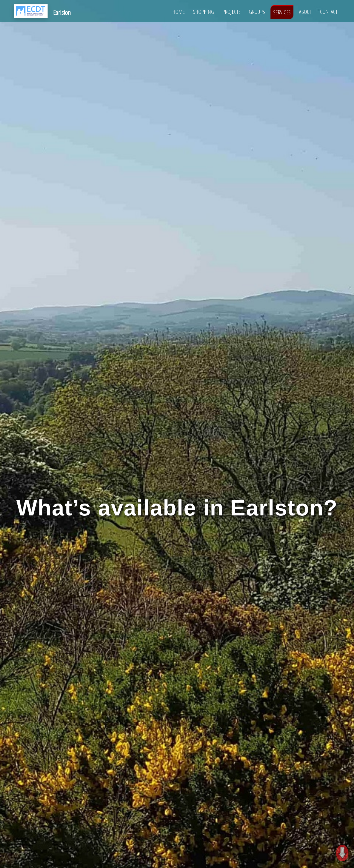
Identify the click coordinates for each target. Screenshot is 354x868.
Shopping (204, 12)
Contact (329, 12)
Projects (231, 12)
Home (179, 12)
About (305, 12)
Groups (257, 12)
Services (282, 12)
